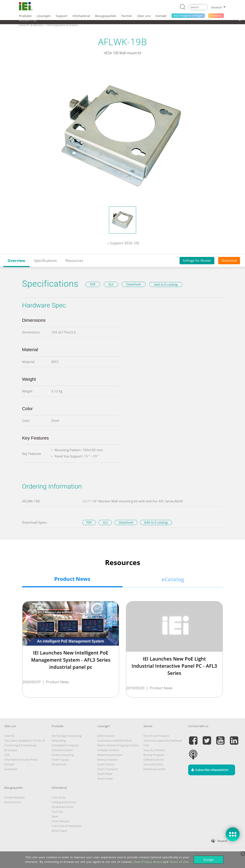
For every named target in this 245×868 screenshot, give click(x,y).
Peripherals (59, 764)
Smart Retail (105, 774)
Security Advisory (154, 750)
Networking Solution (110, 755)
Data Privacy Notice (148, 862)
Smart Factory (106, 764)
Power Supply (60, 760)
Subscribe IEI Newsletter (67, 826)
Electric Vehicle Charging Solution (118, 745)
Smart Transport (107, 769)
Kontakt (9, 764)
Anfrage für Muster (197, 260)
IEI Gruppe (11, 750)
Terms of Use (179, 862)
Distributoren (13, 802)
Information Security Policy (21, 760)
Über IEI (9, 736)
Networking (59, 741)
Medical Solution (108, 760)
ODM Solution (106, 736)
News (55, 816)
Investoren (11, 769)
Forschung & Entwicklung (20, 745)
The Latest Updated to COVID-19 (25, 741)
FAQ (146, 745)
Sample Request (14, 797)
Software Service (154, 760)
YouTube (57, 812)
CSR (7, 755)
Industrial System (62, 750)
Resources (74, 260)
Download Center (154, 769)
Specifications (45, 260)
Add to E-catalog (166, 284)
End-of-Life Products (156, 736)
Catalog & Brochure (64, 802)
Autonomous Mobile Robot (114, 741)
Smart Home (105, 779)
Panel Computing (63, 755)
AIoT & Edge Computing (67, 736)
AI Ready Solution (108, 750)
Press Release (60, 821)
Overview (16, 260)
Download (229, 260)
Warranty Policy (153, 764)
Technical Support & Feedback (163, 741)
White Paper (59, 831)
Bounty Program (154, 755)
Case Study (59, 797)
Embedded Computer (65, 745)
